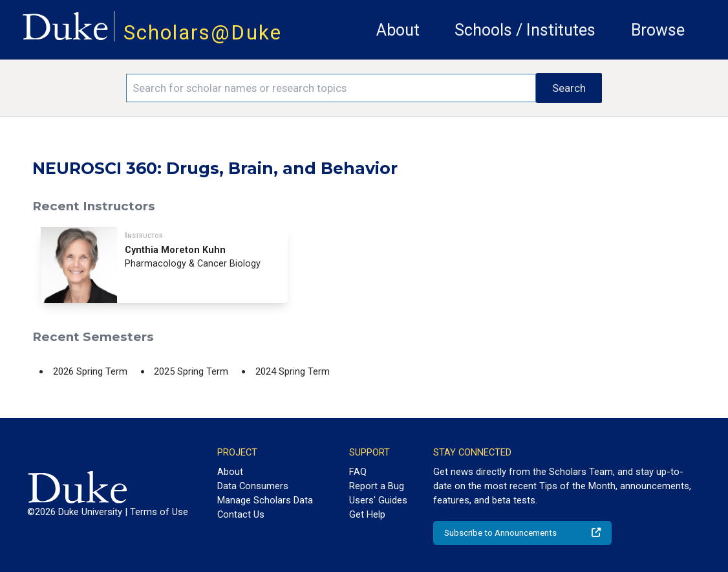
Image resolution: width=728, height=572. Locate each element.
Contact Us (241, 514)
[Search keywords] (331, 88)
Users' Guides (378, 500)
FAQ (358, 472)
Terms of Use (159, 512)
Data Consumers (253, 486)
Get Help (367, 514)
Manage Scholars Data (265, 500)
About (398, 30)
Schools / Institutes (525, 30)
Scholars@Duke (203, 33)
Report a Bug (377, 486)
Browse (658, 30)
